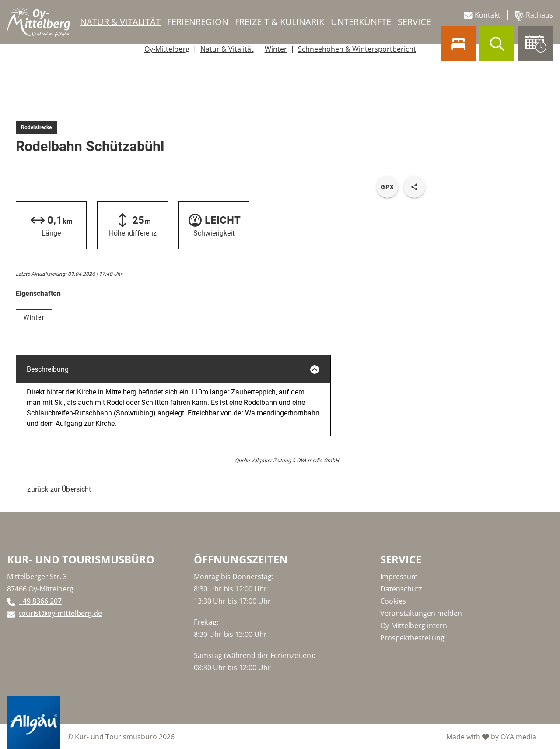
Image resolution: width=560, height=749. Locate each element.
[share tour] (414, 187)
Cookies (393, 601)
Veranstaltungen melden (421, 613)
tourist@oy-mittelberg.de (60, 613)
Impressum (399, 577)
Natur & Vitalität (227, 49)
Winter (276, 49)
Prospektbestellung (412, 638)
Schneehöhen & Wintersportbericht (357, 49)
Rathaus (534, 16)
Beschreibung (173, 369)
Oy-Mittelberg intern (414, 626)
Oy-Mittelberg (167, 49)
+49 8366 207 (40, 601)
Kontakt (482, 15)
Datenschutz (401, 589)
